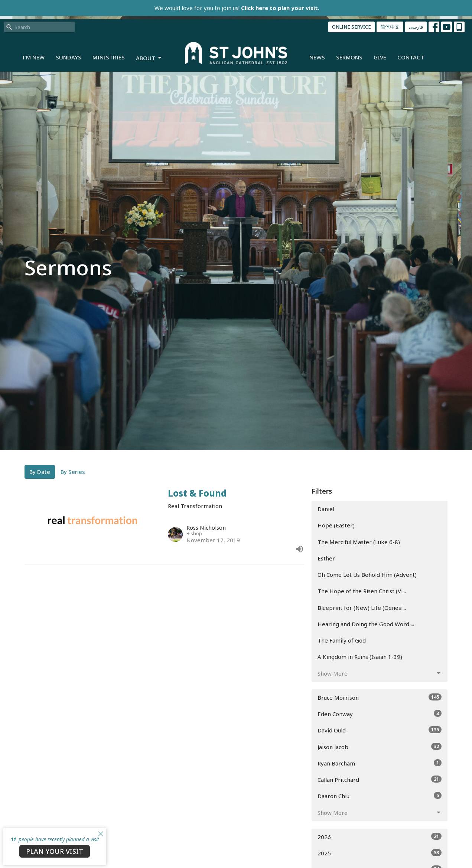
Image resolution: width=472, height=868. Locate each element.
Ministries (109, 57)
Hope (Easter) (336, 525)
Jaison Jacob (380, 747)
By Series (73, 472)
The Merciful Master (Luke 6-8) (359, 542)
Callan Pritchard (380, 779)
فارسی (416, 27)
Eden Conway (380, 714)
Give (380, 57)
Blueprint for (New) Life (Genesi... (362, 608)
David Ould (380, 730)
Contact (411, 57)
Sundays (69, 57)
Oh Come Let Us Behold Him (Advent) (367, 575)
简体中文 (390, 27)
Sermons (349, 57)
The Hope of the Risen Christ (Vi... (362, 591)
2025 (380, 853)
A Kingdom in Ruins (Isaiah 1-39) (360, 657)
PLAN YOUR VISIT (55, 851)
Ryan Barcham (380, 763)
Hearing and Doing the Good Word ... (366, 624)
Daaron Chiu (380, 796)
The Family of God (342, 640)
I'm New (33, 57)
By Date (40, 472)
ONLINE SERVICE (351, 27)
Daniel (326, 509)
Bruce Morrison (380, 697)
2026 (380, 837)
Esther (326, 558)
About (149, 58)
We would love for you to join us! (237, 8)
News (317, 57)
